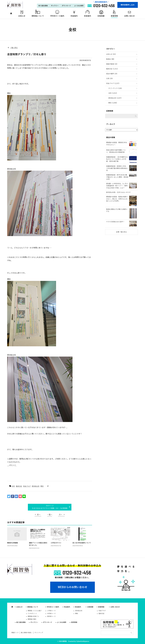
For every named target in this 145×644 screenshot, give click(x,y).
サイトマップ (39, 633)
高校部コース (51, 616)
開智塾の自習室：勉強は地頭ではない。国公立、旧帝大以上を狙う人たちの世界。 (117, 199)
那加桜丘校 (36, 486)
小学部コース (51, 611)
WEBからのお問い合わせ (72, 587)
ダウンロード (66, 6)
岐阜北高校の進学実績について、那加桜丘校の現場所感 (116, 151)
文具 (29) (110, 79)
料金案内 (74, 16)
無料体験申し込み (128, 5)
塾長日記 (19, 486)
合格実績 (101, 16)
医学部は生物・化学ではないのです (118, 192)
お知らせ (22, 16)
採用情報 (74, 622)
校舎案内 (88, 16)
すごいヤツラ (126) (115, 88)
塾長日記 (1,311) (112, 69)
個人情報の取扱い (27, 633)
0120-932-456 (77, 572)
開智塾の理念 (32, 619)
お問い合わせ (129, 16)
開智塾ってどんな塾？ (35, 611)
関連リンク (15, 633)
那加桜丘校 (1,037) (115, 98)
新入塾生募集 (43, 6)
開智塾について (38, 16)
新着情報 (114, 16)
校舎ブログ (27, 486)
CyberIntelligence (83, 641)
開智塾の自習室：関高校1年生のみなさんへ (117, 144)
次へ (61, 515)
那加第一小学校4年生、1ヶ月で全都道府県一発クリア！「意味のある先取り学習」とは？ (117, 186)
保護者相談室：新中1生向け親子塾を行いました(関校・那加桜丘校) (117, 177)
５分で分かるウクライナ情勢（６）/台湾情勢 (50, 508)
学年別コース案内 (57, 16)
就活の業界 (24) (112, 74)
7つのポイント (32, 614)
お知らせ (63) (111, 54)
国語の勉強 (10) (112, 64)
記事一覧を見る (121, 232)
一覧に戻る (14, 48)
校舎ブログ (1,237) (113, 83)
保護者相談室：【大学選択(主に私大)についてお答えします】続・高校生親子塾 (117, 159)
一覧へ (50, 515)
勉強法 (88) (110, 59)
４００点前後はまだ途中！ (115, 222)
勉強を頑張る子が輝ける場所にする (117, 210)
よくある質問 (79, 6)
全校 (13, 486)
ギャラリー (55, 6)
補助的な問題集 (13, 543)
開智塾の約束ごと (33, 616)
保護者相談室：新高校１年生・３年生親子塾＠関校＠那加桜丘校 (117, 168)
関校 (42, 486)
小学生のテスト (56, 543)
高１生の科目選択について (82, 543)
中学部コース (51, 614)
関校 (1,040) (113, 103)
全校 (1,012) (113, 93)
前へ (39, 515)
